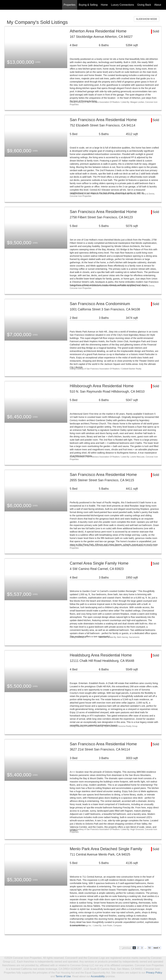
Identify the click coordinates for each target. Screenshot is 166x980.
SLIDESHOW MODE (147, 19)
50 (150, 948)
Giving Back (144, 5)
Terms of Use (63, 976)
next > (157, 948)
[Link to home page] (6, 5)
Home (104, 5)
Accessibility (98, 976)
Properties (70, 5)
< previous (126, 948)
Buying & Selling (88, 5)
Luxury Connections (122, 5)
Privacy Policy (154, 973)
